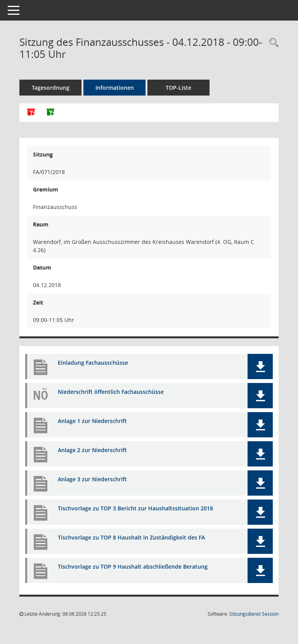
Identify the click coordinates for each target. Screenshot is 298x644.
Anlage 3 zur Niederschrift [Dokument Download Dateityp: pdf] (92, 479)
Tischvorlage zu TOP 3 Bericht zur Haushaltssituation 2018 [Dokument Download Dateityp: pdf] (135, 508)
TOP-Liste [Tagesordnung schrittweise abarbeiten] (178, 88)
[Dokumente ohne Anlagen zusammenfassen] (50, 113)
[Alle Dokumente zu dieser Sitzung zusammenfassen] (31, 113)
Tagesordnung (51, 88)
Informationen (115, 88)
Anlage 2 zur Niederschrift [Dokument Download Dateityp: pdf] (92, 450)
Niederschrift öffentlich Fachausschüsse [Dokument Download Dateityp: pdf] (111, 392)
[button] (260, 366)
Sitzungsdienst (254, 614)
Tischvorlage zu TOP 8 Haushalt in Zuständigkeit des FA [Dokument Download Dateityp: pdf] (131, 537)
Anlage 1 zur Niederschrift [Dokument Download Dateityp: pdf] (92, 421)
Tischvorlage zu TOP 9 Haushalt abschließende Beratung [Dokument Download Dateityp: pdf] (133, 567)
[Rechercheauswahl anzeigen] (272, 43)
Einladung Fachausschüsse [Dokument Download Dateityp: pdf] (93, 363)
